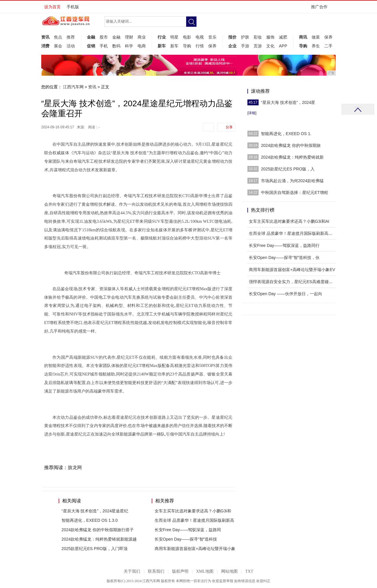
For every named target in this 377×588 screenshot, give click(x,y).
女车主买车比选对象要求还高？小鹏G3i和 (193, 511)
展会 (58, 46)
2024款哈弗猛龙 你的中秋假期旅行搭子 (98, 530)
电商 (142, 46)
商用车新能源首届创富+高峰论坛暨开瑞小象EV (292, 270)
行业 (162, 37)
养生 (316, 46)
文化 (270, 46)
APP (283, 46)
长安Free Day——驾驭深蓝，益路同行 (284, 245)
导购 (187, 46)
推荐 (71, 37)
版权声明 (180, 571)
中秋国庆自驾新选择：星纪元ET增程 (295, 192)
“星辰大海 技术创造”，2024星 (288, 102)
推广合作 (321, 9)
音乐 (212, 37)
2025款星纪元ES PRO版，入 (288, 169)
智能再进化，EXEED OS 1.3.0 (90, 520)
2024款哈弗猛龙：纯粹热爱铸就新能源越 (99, 539)
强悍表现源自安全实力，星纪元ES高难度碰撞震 (293, 282)
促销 (91, 46)
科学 (129, 46)
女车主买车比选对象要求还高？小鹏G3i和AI (289, 221)
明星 (174, 37)
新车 (162, 46)
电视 (200, 37)
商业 (142, 37)
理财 (129, 37)
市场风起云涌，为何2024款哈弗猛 (292, 181)
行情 (200, 46)
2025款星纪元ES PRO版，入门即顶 (95, 549)
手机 (104, 46)
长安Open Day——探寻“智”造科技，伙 (284, 258)
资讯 (45, 37)
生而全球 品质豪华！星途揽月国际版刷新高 (194, 520)
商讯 (303, 37)
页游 (258, 46)
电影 (187, 37)
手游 (245, 46)
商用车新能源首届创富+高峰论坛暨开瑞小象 (195, 549)
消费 (45, 46)
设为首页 (52, 7)
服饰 (270, 37)
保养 (212, 46)
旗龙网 (75, 467)
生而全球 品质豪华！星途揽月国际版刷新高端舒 (293, 233)
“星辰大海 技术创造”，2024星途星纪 (95, 511)
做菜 (316, 37)
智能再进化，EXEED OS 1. (286, 134)
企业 (232, 46)
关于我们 (132, 571)
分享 (229, 127)
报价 (232, 37)
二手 (328, 46)
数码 (116, 46)
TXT (249, 571)
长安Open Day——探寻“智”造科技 (186, 539)
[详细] (252, 113)
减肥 (283, 37)
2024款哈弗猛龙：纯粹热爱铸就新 (292, 157)
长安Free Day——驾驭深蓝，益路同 (188, 530)
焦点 (58, 37)
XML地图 (205, 571)
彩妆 (258, 37)
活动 (71, 46)
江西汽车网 (73, 87)
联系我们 (156, 571)
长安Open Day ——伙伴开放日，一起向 (286, 294)
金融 (91, 37)
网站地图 (229, 571)
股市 (104, 37)
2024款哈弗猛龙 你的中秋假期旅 (291, 145)
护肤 (245, 37)
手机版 (73, 7)
